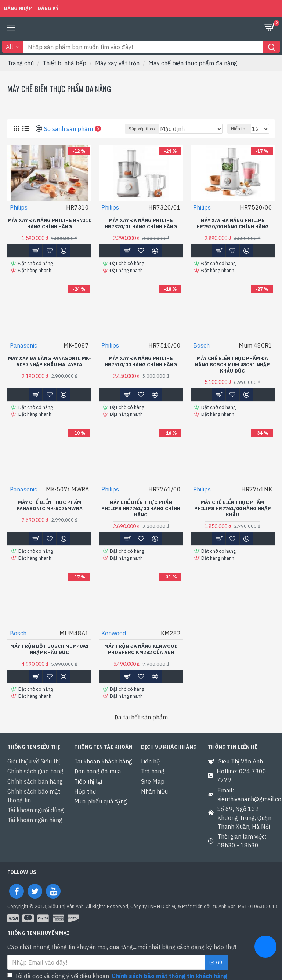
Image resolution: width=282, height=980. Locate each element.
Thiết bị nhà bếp (64, 63)
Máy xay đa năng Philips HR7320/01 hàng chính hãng (141, 224)
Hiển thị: (239, 129)
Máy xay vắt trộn (117, 63)
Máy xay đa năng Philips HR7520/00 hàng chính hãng (233, 224)
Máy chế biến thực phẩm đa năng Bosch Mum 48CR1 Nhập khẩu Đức (232, 364)
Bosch (201, 345)
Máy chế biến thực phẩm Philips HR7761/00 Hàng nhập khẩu (233, 508)
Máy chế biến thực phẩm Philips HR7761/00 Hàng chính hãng (141, 508)
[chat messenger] (265, 948)
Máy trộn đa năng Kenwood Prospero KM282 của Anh (141, 648)
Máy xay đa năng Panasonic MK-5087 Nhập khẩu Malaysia (50, 361)
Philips (19, 207)
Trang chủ (21, 63)
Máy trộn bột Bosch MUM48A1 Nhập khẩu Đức (50, 648)
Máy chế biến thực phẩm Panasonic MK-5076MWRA (50, 504)
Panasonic (23, 345)
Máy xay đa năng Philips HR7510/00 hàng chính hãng (141, 361)
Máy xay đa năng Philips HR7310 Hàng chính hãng (50, 224)
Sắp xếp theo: (142, 129)
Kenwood (114, 632)
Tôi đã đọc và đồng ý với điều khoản (118, 968)
